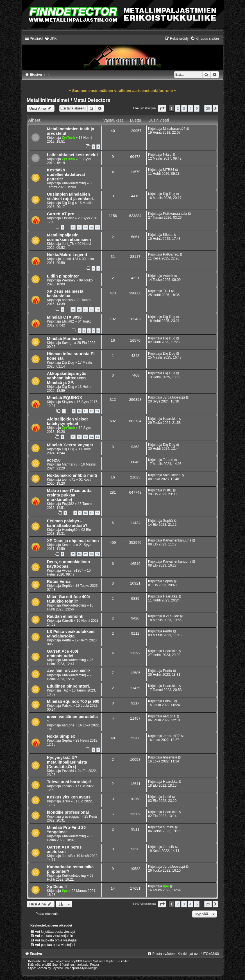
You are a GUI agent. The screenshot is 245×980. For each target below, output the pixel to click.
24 (91, 437)
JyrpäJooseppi (174, 397)
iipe (65, 891)
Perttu (66, 640)
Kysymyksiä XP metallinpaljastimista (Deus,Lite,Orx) (67, 762)
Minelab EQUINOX (64, 398)
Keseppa (69, 545)
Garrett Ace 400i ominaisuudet (63, 654)
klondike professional (68, 812)
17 (85, 309)
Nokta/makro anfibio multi (72, 475)
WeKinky (69, 280)
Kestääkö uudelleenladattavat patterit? (66, 174)
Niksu (167, 155)
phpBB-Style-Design (84, 968)
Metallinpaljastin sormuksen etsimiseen (69, 237)
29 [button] (208, 108)
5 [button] (197, 108)
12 (91, 411)
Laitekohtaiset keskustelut (72, 155)
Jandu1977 (171, 736)
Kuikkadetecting (74, 183)
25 (97, 437)
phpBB (75, 961)
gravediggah (71, 816)
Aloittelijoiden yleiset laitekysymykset (67, 421)
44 (79, 227)
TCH (166, 291)
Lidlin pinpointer (63, 276)
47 (97, 227)
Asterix (168, 276)
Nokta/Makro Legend (67, 255)
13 (97, 411)
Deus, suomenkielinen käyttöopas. (68, 564)
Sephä (168, 521)
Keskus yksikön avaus (69, 797)
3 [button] (184, 108)
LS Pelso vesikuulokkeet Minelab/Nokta (71, 634)
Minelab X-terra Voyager (70, 445)
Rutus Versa (59, 581)
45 (85, 227)
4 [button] (190, 108)
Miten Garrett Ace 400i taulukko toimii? (68, 599)
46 (91, 227)
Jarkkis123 (70, 259)
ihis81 (167, 490)
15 (73, 309)
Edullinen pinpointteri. (68, 686)
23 (85, 437)
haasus (67, 300)
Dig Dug (68, 203)
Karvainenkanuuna (177, 540)
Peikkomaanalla (175, 214)
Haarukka (170, 419)
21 (73, 437)
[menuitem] (51, 39)
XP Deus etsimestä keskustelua (65, 294)
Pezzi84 (68, 771)
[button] (162, 108)
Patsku (67, 706)
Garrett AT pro (61, 214)
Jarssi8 (67, 856)
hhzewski (170, 757)
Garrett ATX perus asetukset (64, 849)
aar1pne (68, 725)
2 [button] (178, 108)
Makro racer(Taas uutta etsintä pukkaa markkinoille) (69, 495)
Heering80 (70, 530)
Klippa (168, 235)
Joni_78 (68, 244)
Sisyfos (67, 402)
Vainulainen (172, 475)
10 (79, 411)
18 (91, 309)
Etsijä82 (68, 218)
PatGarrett (171, 254)
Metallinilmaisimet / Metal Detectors (68, 100)
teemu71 (68, 480)
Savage (68, 343)
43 (73, 227)
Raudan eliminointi (65, 616)
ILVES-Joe (171, 616)
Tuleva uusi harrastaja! (69, 782)
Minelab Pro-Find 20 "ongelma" (66, 830)
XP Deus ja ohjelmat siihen (73, 541)
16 (79, 309)
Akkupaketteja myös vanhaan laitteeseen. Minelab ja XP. (67, 378)
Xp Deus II (57, 887)
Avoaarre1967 (72, 570)
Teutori (168, 460)
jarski (66, 801)
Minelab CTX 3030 (64, 317)
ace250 (54, 460)
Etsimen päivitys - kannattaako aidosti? (67, 523)
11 (85, 411)
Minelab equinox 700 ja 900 (73, 701)
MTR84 (169, 170)
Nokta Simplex (61, 736)
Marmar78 (70, 464)
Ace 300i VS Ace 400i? (69, 671)
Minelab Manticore (65, 339)
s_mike (168, 827)
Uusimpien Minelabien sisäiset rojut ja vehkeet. (71, 196)
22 (79, 437)
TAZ (65, 690)
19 (97, 309)
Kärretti (67, 621)
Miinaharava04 (174, 129)
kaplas (67, 786)
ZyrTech (68, 138)
